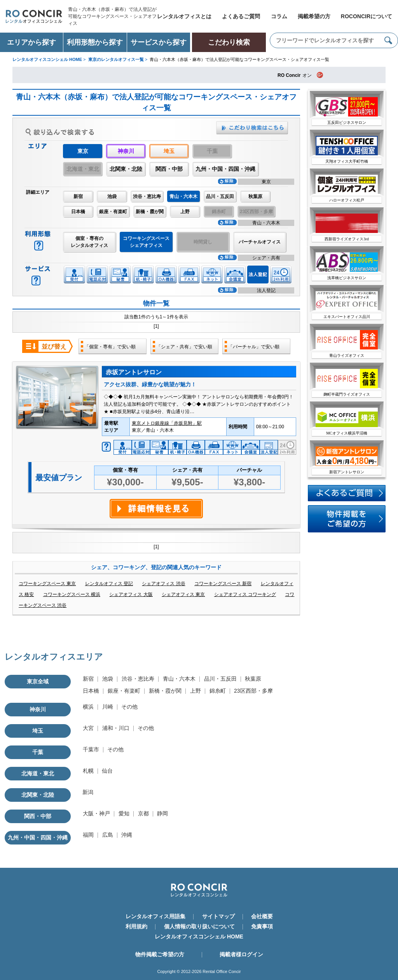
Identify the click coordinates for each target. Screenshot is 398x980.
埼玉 (169, 151)
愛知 (124, 813)
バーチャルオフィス (260, 242)
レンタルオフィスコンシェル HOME (199, 937)
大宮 (88, 728)
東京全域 (38, 681)
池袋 (112, 196)
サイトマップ (218, 916)
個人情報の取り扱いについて (199, 926)
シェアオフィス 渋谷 (163, 584)
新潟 (88, 792)
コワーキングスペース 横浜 (72, 594)
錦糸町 (218, 691)
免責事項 (262, 926)
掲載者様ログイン (241, 954)
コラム (279, 16)
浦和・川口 (116, 728)
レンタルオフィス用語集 (155, 916)
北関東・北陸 (126, 169)
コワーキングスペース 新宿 (223, 584)
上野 (185, 212)
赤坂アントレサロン (134, 372)
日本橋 (78, 212)
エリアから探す (31, 42)
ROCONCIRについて (367, 16)
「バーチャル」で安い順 (254, 347)
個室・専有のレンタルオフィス (89, 242)
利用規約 (136, 926)
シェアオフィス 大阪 (131, 594)
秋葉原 (255, 196)
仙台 (107, 771)
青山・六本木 (179, 679)
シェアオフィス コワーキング (245, 594)
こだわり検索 (229, 42)
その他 (129, 707)
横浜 (88, 707)
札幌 (88, 771)
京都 (143, 813)
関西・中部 (169, 169)
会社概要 (262, 916)
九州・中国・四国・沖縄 (225, 169)
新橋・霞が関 (150, 212)
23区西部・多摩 (253, 691)
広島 (108, 835)
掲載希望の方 (314, 16)
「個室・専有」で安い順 (110, 347)
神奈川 (126, 151)
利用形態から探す (95, 42)
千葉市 (91, 749)
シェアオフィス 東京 (183, 594)
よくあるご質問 (241, 16)
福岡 (88, 835)
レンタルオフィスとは (184, 16)
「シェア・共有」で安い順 (184, 347)
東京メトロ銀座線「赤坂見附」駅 (167, 423)
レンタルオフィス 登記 (109, 584)
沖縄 (127, 835)
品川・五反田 (220, 196)
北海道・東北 (38, 773)
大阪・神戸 (96, 813)
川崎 (108, 707)
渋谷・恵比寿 (147, 196)
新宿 (78, 196)
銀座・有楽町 (113, 212)
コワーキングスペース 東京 (47, 584)
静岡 (162, 813)
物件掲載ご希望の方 (160, 954)
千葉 (38, 752)
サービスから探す (159, 42)
